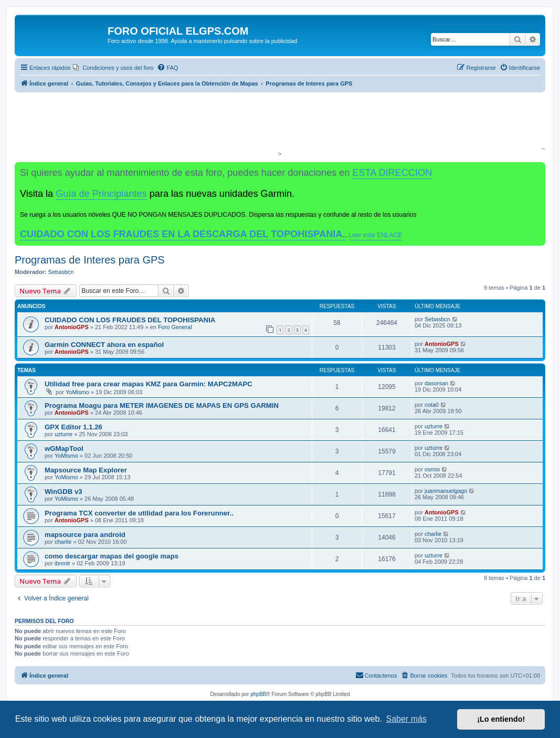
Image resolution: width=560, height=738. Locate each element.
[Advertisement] (278, 124)
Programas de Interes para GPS (90, 260)
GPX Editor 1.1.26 (73, 427)
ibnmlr (62, 563)
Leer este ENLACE (375, 235)
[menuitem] (113, 68)
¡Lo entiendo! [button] (501, 719)
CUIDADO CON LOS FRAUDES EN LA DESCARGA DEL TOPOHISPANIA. (183, 234)
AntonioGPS (72, 327)
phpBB (258, 694)
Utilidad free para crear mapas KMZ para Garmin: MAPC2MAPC (149, 384)
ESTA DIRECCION (392, 173)
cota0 (432, 405)
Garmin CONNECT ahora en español (104, 345)
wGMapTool (64, 449)
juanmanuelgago (446, 491)
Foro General (175, 327)
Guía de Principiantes (101, 194)
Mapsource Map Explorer (86, 470)
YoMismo (77, 392)
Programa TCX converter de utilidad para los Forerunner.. (139, 513)
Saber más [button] (406, 719)
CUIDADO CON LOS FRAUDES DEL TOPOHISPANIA (130, 320)
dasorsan (436, 383)
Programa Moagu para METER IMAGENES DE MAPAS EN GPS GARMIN (162, 405)
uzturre (64, 434)
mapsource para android (85, 535)
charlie (63, 542)
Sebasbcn (61, 272)
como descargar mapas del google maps (112, 556)
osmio (432, 469)
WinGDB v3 (64, 492)
